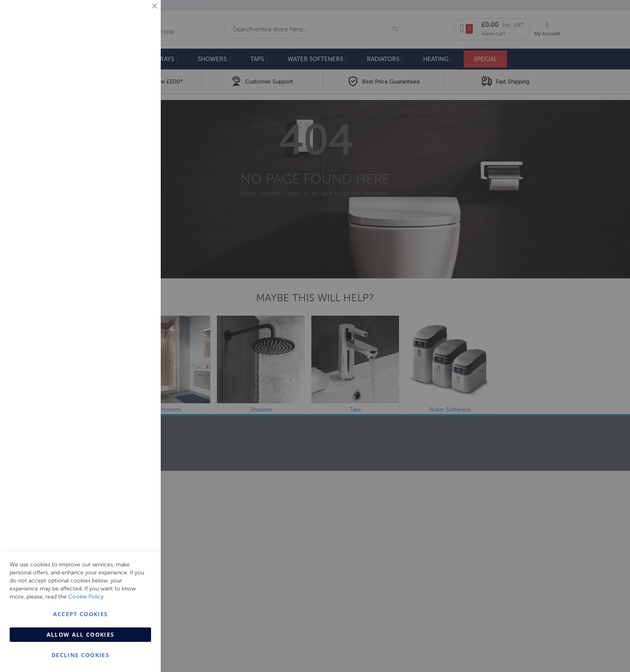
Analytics (139, 202)
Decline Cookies (80, 655)
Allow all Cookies (81, 634)
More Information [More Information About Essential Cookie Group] (129, 66)
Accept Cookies (81, 614)
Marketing (139, 101)
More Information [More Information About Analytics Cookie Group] (129, 245)
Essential (139, 16)
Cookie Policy (86, 597)
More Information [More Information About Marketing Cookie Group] (129, 167)
